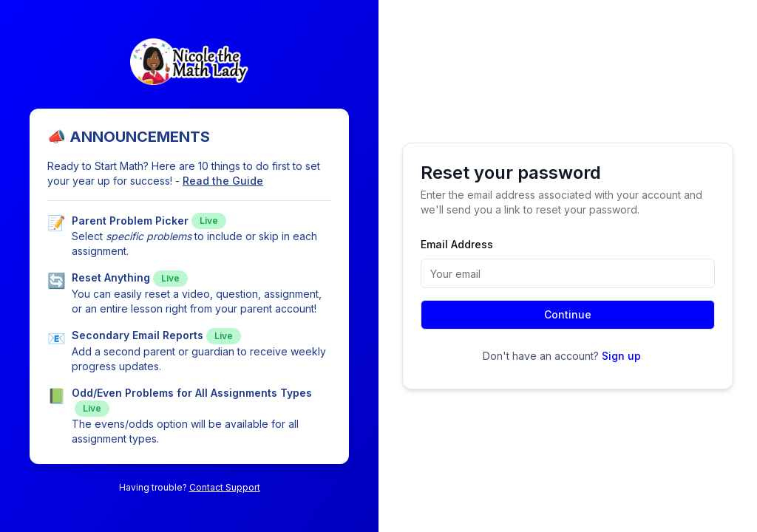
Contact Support (225, 487)
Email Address (457, 244)
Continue (568, 314)
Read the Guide (223, 181)
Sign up (621, 356)
